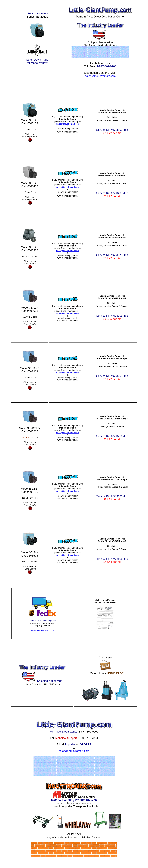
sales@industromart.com (100, 76)
